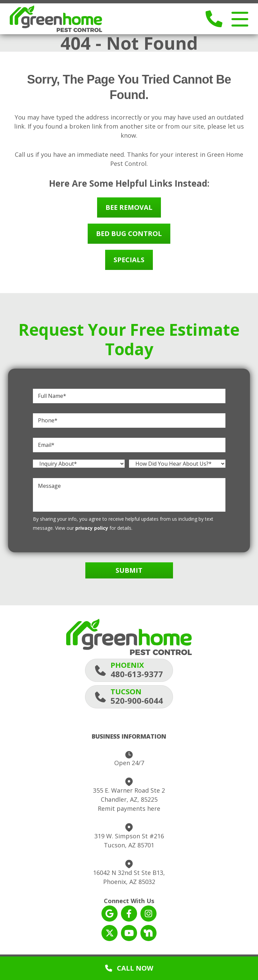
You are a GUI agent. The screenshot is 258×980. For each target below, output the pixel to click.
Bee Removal (129, 211)
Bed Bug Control (129, 237)
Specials (129, 263)
